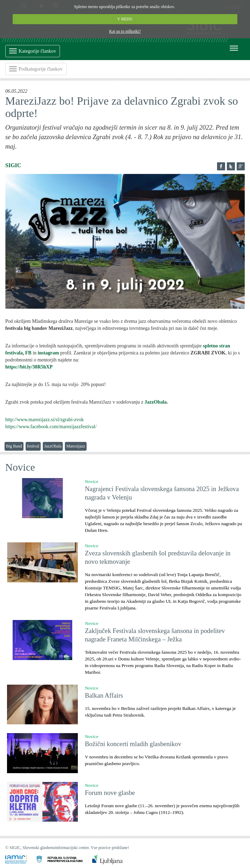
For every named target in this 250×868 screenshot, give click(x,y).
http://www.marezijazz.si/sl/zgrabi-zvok (45, 420)
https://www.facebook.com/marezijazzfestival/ (51, 427)
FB (28, 353)
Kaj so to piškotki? (125, 31)
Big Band (14, 446)
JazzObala (156, 402)
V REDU (125, 19)
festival (33, 446)
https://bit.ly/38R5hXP (29, 367)
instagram (49, 353)
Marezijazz (76, 446)
